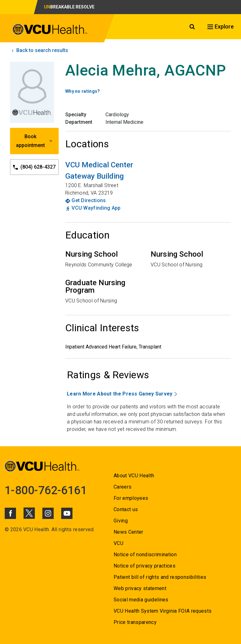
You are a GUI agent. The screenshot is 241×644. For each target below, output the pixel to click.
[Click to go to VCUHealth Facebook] (10, 513)
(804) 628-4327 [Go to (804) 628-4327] (34, 167)
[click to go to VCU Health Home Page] (50, 29)
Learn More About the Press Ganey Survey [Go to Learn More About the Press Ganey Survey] (122, 394)
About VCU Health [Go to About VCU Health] (134, 476)
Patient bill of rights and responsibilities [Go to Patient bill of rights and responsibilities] (160, 577)
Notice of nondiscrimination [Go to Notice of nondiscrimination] (145, 555)
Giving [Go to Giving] (121, 521)
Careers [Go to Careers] (123, 487)
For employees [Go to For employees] (131, 498)
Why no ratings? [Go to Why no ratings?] (83, 91)
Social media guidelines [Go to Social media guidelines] (141, 600)
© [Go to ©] (7, 529)
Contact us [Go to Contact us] (126, 509)
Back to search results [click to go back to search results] (39, 50)
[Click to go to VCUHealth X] (29, 513)
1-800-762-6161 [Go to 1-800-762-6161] (46, 490)
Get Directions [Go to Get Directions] (89, 200)
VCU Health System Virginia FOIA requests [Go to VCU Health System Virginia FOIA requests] (163, 611)
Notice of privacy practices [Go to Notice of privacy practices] (145, 566)
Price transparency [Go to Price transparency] (135, 622)
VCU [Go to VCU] (118, 543)
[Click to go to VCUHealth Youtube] (67, 513)
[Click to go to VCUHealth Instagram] (48, 513)
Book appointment (35, 141)
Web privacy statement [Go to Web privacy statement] (140, 588)
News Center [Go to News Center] (129, 532)
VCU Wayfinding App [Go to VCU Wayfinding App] (96, 208)
